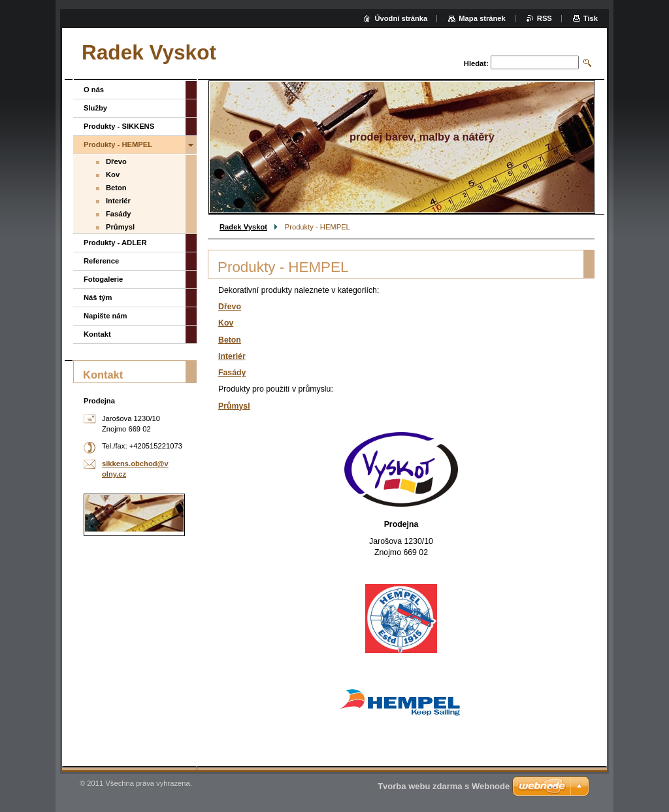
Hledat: (476, 63)
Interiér (232, 356)
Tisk (591, 18)
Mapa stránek (482, 18)
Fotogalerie (103, 279)
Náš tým (98, 297)
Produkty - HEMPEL (118, 144)
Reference (101, 261)
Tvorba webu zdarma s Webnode (444, 786)
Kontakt (97, 334)
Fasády (232, 373)
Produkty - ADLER (115, 243)
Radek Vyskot (243, 227)
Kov (226, 323)
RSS (545, 18)
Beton (230, 340)
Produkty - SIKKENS (119, 126)
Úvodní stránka (401, 18)
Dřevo (230, 307)
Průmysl (234, 406)
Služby (95, 108)
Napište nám (106, 316)
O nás (94, 90)
